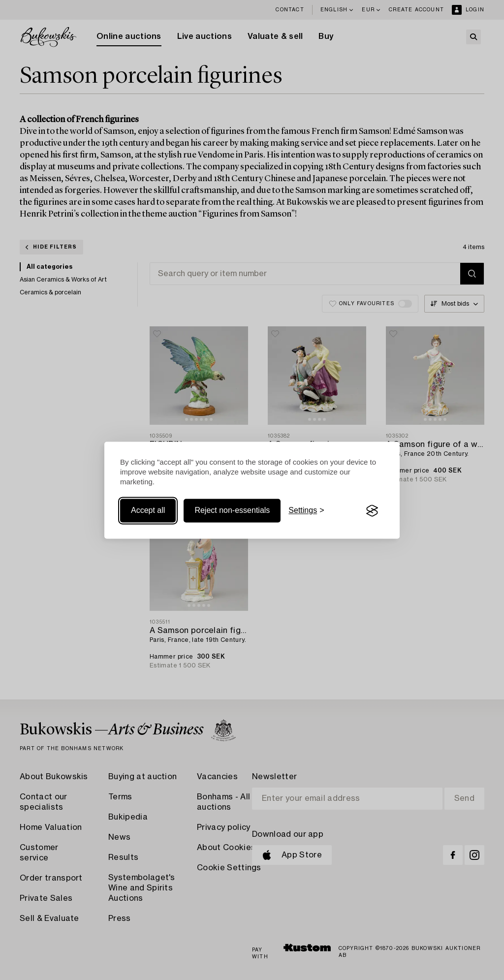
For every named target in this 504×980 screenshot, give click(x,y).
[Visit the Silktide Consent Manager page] (372, 511)
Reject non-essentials (232, 511)
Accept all (148, 511)
